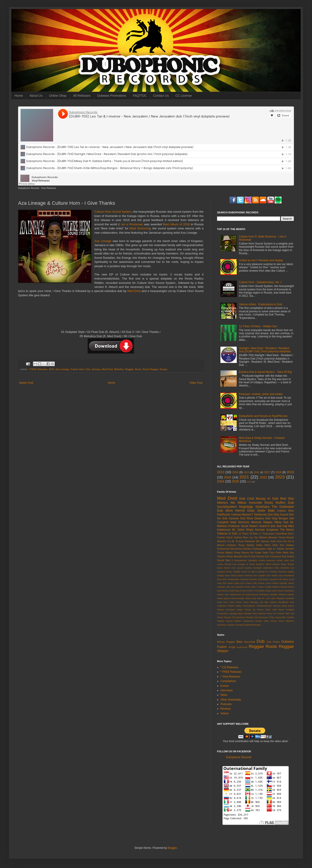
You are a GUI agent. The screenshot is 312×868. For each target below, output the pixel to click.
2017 (267, 472)
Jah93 (291, 583)
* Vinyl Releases (230, 677)
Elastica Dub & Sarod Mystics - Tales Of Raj (265, 372)
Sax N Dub (249, 556)
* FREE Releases (38, 369)
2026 (249, 482)
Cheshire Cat (287, 568)
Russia (163, 369)
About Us (36, 96)
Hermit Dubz (245, 510)
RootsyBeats (249, 606)
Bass (240, 642)
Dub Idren (225, 510)
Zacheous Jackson (226, 625)
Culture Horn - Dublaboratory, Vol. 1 (260, 282)
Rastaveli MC (252, 541)
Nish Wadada (278, 598)
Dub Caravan (231, 518)
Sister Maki (266, 510)
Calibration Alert (271, 568)
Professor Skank (238, 526)
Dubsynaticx (234, 579)
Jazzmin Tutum (243, 587)
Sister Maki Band (274, 610)
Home (19, 96)
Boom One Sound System (238, 568)
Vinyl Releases (49, 188)
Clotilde (236, 572)
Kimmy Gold (228, 591)
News (224, 695)
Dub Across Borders (241, 549)
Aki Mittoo (238, 503)
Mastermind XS (237, 594)
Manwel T (248, 515)
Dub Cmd (247, 499)
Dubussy (245, 579)
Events (225, 686)
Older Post (196, 383)
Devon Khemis (245, 575)
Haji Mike (288, 526)
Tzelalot (290, 617)
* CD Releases (229, 667)
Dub (88, 369)
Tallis (287, 613)
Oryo (272, 553)
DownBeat (281, 534)
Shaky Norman (255, 530)
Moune (245, 553)
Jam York (231, 587)
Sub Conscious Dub (275, 556)
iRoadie (257, 625)
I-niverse (236, 515)
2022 (263, 477)
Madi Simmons (140, 228)
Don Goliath (259, 575)
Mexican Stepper (262, 522)
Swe (228, 560)
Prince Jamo (242, 602)
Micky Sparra (224, 598)
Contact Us (161, 96)
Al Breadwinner (239, 560)
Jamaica (96, 369)
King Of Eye (240, 591)
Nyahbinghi (242, 647)
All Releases (82, 96)
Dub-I (291, 534)
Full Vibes (283, 579)
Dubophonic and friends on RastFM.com (263, 416)
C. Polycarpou (267, 534)
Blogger (172, 848)
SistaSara (262, 507)
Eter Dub (276, 526)
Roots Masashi (235, 556)
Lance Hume (278, 591)
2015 (246, 472)
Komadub (259, 591)
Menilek (274, 594)
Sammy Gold (268, 541)
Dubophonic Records (29, 188)
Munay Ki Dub (267, 499)
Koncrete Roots (261, 503)
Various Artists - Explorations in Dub (261, 304)
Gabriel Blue (241, 537)
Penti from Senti (226, 602)
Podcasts (226, 704)
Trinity (272, 617)
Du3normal (223, 549)
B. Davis (251, 564)
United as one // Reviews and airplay (261, 260)
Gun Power (246, 583)
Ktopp (268, 591)
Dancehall (250, 642)
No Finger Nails (259, 553)
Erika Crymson (270, 579)
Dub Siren (222, 579)
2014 (235, 472)
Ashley (280, 560)
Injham (281, 549)
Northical (290, 598)
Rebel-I (254, 526)
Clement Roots (225, 572)
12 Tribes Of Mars (248, 534)
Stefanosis (261, 515)
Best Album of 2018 (176, 224)
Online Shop (58, 96)
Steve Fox (272, 613)
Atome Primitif (224, 564)
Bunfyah (257, 568)
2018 (278, 472)
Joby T (254, 587)
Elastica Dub (262, 518)
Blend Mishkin (273, 564)
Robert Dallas (235, 606)
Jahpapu (221, 587)
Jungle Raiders (272, 587)
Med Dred (134, 291)
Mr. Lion (266, 598)
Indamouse (224, 530)
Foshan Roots (225, 537)
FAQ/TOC (140, 96)
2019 (290, 472)
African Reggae (226, 642)
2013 (221, 472)
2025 (236, 481)
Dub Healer (272, 575)
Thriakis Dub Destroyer (257, 617)
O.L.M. (231, 541)
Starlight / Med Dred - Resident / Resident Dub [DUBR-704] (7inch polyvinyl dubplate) (265, 350)
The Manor (287, 530)
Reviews (226, 709)
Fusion (222, 647)
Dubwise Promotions (112, 96)
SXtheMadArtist (264, 606)
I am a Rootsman (131, 224)
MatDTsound (252, 594)
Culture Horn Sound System (113, 212)
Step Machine (259, 613)
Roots (138, 369)
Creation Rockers (278, 572)
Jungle (232, 647)
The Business (238, 617)
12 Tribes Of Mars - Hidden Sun (258, 326)
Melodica (119, 369)
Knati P (251, 591)
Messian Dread (277, 537)
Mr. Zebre (238, 530)
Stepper (223, 651)
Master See (223, 594)
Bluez (284, 564)
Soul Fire (282, 541)
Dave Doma (231, 575)
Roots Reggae (150, 369)
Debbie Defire (254, 545)
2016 (257, 472)
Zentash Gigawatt (244, 625)
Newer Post (26, 383)
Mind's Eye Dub (253, 598)
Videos (225, 713)
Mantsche (289, 591)
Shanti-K (264, 526)
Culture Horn (77, 369)
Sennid (260, 556)
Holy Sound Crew (261, 583)
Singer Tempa (244, 610)
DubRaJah (223, 515)
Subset (281, 613)
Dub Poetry (273, 642)
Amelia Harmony (267, 560)
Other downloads (231, 700)
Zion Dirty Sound (278, 515)
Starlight (248, 613)
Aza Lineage (103, 241)
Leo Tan (253, 537)
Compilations (228, 681)
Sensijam (230, 610)
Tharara (227, 617)
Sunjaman (272, 530)
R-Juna (240, 541)
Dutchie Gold (256, 579)
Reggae (129, 369)
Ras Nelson (271, 602)
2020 (52, 369)
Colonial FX (262, 572)
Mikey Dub (281, 522)
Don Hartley (287, 545)
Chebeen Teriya (235, 545)
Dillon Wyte (271, 545)
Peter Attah (282, 553)
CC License (184, 96)
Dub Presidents (286, 575)
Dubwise (288, 642)
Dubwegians (259, 549)
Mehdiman (264, 594)
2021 (244, 477)
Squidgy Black (236, 613)
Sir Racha (258, 610)
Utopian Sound (225, 621)
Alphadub (253, 560)
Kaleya (284, 587)
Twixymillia (281, 617)
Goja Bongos (280, 518)
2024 (221, 481)
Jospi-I (261, 587)
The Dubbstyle (283, 507)
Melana (263, 537)
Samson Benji (280, 606)
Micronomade (238, 598)
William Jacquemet (244, 621)
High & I (272, 549)
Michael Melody (286, 594)
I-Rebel (275, 583)
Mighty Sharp (233, 553)
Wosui (274, 621)
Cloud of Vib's (248, 572)
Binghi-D (260, 564)
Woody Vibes (262, 621)
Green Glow (233, 583)
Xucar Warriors (286, 621)
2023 (280, 477)
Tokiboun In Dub (227, 534)
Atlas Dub (289, 560)
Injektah (283, 583)
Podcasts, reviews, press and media (261, 394)
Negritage (246, 507)
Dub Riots (247, 518)
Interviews (227, 690)
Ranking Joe (257, 602)
